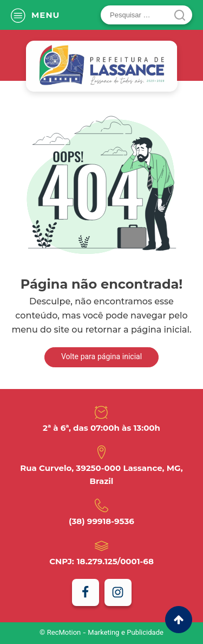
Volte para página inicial (101, 358)
